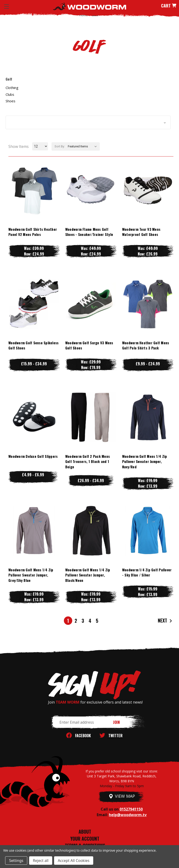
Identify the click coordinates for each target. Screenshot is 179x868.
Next (165, 621)
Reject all (41, 861)
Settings (16, 861)
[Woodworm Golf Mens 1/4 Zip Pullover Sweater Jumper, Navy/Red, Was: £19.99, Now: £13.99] (148, 417)
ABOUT (85, 832)
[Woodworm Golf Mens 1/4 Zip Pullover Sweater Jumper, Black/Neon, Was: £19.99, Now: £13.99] (91, 531)
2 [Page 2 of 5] (76, 621)
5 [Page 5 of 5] (97, 621)
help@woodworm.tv (128, 815)
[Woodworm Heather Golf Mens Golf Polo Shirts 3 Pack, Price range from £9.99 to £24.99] (148, 304)
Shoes (10, 101)
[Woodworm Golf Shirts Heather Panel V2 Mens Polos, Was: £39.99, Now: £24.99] (34, 190)
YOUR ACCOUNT (85, 839)
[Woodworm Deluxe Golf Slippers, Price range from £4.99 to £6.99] (34, 417)
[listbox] (83, 146)
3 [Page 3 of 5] (83, 621)
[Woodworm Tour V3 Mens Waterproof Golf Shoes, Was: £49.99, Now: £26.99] (148, 190)
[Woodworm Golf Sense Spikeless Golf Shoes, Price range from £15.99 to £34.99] (34, 304)
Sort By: (60, 146)
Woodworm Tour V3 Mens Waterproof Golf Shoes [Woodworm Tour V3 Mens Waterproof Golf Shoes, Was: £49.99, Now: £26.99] (141, 232)
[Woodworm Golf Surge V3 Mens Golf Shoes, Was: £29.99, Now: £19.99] (91, 304)
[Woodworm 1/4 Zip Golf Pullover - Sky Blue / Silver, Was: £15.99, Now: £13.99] (148, 531)
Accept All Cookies (74, 861)
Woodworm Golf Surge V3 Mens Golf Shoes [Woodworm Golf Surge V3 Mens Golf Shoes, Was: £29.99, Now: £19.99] (89, 345)
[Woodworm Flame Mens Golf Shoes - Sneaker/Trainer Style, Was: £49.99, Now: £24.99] (91, 190)
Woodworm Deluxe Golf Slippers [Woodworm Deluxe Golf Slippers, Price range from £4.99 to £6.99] (33, 456)
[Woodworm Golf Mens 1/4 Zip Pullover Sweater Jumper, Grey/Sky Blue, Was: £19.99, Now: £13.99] (34, 531)
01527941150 (131, 809)
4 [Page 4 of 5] (90, 621)
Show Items (19, 146)
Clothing (12, 88)
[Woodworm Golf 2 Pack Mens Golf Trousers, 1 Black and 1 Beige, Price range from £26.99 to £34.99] (91, 417)
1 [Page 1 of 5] (68, 621)
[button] (88, 122)
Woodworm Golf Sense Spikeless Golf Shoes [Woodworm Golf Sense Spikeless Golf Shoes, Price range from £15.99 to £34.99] (33, 345)
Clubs (10, 94)
